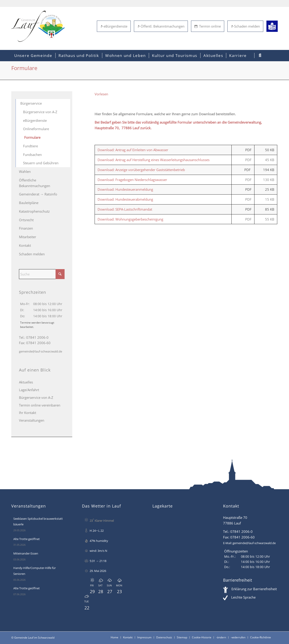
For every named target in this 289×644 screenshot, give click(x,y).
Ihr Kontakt (28, 413)
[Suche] (42, 274)
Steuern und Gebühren (41, 163)
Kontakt (25, 245)
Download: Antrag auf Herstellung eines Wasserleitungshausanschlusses (154, 160)
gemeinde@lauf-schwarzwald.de (41, 351)
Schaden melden (245, 26)
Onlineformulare (36, 129)
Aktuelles (26, 382)
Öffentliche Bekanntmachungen (35, 183)
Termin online (208, 26)
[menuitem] (33, 56)
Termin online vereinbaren (40, 405)
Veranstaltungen (32, 420)
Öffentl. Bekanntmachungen (161, 26)
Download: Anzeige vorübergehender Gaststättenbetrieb (141, 170)
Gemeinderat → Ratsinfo (38, 194)
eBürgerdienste (114, 26)
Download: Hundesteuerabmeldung (125, 199)
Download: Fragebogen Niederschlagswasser (132, 180)
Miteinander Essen (26, 553)
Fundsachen (32, 155)
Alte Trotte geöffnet (27, 539)
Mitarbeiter (28, 237)
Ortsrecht (26, 220)
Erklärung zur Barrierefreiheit (254, 589)
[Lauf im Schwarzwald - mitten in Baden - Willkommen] (38, 26)
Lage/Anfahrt (29, 390)
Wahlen (25, 172)
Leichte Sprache (243, 597)
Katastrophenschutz (34, 211)
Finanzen (26, 228)
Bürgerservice (31, 103)
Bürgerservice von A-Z (40, 112)
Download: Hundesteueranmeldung (125, 189)
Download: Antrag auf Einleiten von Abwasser (133, 150)
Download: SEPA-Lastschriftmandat (125, 209)
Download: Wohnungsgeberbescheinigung (130, 219)
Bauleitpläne (29, 203)
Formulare (32, 137)
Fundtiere (30, 146)
